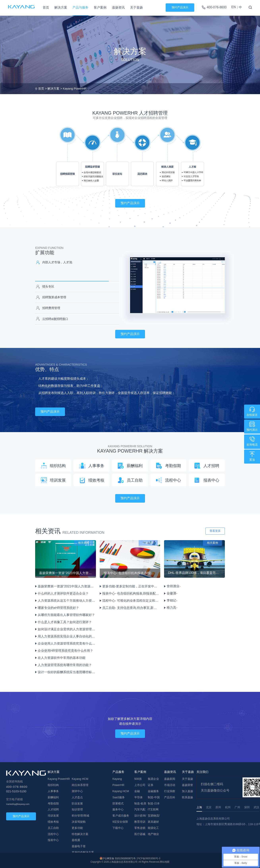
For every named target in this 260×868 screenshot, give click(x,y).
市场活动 (170, 785)
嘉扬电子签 (79, 846)
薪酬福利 (53, 797)
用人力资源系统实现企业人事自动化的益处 (66, 636)
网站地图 (165, 862)
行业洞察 (170, 791)
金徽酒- (172, 593)
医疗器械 (140, 834)
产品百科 (170, 797)
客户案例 (100, 7)
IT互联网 (153, 809)
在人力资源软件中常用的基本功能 (62, 658)
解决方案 (61, 7)
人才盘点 (77, 797)
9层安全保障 (120, 822)
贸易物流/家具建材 (154, 819)
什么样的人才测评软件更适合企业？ (63, 593)
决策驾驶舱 (79, 822)
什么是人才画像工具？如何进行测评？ (65, 622)
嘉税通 (76, 840)
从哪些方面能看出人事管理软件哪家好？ (66, 615)
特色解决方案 (80, 834)
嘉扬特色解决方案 (83, 852)
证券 (151, 785)
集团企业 (153, 779)
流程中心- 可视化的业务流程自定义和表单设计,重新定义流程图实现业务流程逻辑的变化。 (131, 601)
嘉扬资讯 (118, 7)
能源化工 (153, 828)
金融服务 (153, 791)
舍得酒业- (173, 586)
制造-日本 (154, 803)
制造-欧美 (140, 803)
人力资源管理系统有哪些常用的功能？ (65, 665)
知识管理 (77, 809)
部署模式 (118, 803)
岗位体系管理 (80, 785)
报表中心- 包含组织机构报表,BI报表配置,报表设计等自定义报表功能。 (131, 593)
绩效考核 (53, 822)
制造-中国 (154, 797)
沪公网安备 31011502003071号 (119, 858)
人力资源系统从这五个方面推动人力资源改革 (66, 601)
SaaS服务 (119, 797)
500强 (138, 779)
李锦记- (172, 600)
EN (234, 7)
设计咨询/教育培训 (140, 819)
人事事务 (53, 791)
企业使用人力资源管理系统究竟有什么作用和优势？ (66, 644)
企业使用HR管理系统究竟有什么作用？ (65, 651)
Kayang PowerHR (75, 88)
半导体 (138, 797)
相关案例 (213, 543)
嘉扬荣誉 (188, 785)
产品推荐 (148, 543)
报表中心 (53, 840)
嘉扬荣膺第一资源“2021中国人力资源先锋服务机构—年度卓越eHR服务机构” (66, 586)
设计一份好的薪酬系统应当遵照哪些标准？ (66, 672)
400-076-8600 (217, 7)
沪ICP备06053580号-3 (148, 858)
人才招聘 (53, 809)
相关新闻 (84, 543)
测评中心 (77, 791)
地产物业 (153, 834)
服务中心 (118, 809)
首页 (46, 7)
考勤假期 (53, 803)
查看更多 (215, 531)
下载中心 (118, 828)
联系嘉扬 (188, 797)
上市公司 (140, 785)
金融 (137, 791)
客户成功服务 (121, 816)
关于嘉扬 (136, 7)
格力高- (172, 608)
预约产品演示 (180, 7)
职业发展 (77, 803)
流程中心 (53, 834)
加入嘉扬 (188, 791)
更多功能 (77, 828)
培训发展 (53, 816)
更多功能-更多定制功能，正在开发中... (130, 586)
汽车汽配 (140, 809)
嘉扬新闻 (170, 779)
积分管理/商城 (80, 816)
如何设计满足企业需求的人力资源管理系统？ (66, 629)
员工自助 (53, 828)
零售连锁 (140, 828)
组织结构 (53, 785)
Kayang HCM (80, 779)
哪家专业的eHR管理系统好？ (58, 608)
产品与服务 (80, 7)
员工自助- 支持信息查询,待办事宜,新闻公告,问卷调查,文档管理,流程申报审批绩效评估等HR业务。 (131, 608)
